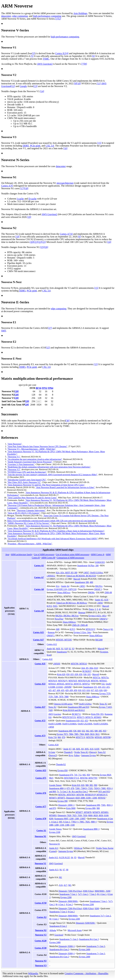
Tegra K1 (85, 752)
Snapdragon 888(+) (91, 829)
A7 (70, 749)
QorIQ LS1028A (101, 724)
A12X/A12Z (64, 857)
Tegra (91, 609)
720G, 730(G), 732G (84, 788)
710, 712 (78, 775)
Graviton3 (58, 863)
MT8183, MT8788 (103, 737)
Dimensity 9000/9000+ (68, 901)
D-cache (33, 199)
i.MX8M (68, 687)
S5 (75, 857)
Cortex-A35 (40, 664)
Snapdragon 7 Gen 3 (58, 912)
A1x (58, 586)
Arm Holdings (80, 13)
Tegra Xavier (108, 848)
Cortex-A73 (40, 736)
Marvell (77, 579)
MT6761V (53, 681)
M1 (61, 877)
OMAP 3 (98, 589)
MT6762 (62, 681)
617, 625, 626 (97, 690)
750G (103, 805)
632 (83, 731)
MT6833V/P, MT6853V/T (96, 795)
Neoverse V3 (41, 966)
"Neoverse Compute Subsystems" (31, 510)
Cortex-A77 (41, 807)
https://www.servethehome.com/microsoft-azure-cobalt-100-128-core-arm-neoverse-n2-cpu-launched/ (52, 521)
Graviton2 (81, 836)
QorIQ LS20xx (85, 704)
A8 (74, 749)
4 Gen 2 (55, 822)
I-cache (20, 199)
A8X (78, 749)
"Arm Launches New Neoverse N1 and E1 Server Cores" (32, 498)
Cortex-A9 (39, 611)
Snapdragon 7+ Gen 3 (69, 939)
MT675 (105, 678)
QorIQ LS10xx (96, 573)
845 (84, 775)
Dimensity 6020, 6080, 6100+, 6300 (82, 798)
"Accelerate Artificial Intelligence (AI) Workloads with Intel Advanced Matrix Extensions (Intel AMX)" (53, 539)
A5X (106, 600)
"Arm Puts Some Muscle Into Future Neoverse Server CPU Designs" (37, 446)
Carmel (53, 851)
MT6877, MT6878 (83, 812)
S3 (73, 649)
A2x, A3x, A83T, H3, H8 (66, 573)
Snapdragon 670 (66, 775)
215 (95, 687)
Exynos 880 (90, 808)
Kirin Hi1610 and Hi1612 (74, 710)
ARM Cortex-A (97, 555)
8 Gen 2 (69, 904)
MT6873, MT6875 (57, 798)
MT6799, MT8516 (79, 664)
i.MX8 (51, 727)
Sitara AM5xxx (96, 636)
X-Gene (52, 752)
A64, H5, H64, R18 (89, 668)
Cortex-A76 (7, 186)
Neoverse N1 (40, 836)
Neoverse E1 (55, 844)
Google (23, 86)
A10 (91, 749)
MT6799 (90, 737)
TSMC (46, 59)
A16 (61, 885)
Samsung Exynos (89, 755)
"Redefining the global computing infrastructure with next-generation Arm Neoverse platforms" (49, 467)
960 (59, 737)
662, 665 (90, 731)
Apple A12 (53, 857)
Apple (64, 586)
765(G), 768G (100, 788)
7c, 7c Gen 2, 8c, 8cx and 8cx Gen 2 (72, 791)
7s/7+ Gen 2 (83, 894)
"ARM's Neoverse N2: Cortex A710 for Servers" (28, 523)
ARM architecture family (22, 555)
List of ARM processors (44, 555)
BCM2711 (76, 714)
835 (105, 731)
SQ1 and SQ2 (104, 791)
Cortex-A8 (39, 589)
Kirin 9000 (71, 808)
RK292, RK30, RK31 (67, 616)
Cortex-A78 (41, 819)
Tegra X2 (52, 707)
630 (105, 690)
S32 (103, 684)
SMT (4, 331)
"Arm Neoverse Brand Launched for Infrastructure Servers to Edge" (65, 487)
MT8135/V (90, 629)
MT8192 (102, 798)
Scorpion (104, 652)
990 (96, 785)
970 (63, 737)
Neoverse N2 (41, 930)
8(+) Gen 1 (102, 894)
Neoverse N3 (41, 961)
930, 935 (87, 674)
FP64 (51, 388)
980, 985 (89, 785)
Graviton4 (59, 935)
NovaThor (59, 619)
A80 (58, 629)
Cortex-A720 (41, 948)
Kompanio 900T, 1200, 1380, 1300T (70, 819)
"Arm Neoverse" (14, 444)
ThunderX (68, 752)
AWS (51, 714)
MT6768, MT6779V (89, 778)
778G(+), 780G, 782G (80, 822)
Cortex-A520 (41, 941)
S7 (64, 870)
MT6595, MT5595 (64, 640)
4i (100, 609)
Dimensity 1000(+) (66, 805)
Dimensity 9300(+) (67, 946)
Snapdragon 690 (93, 805)
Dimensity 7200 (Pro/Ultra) (70, 891)
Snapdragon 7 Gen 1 (68, 894)
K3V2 (49, 606)
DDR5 (26, 146)
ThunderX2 (61, 764)
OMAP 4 (103, 619)
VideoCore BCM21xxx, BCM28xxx (71, 603)
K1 (112, 629)
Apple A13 (54, 870)
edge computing (20, 16)
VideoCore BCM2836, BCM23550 (81, 576)
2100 (72, 825)
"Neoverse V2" (14, 469)
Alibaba (53, 930)
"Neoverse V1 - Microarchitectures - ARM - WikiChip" (31, 449)
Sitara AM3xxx (64, 592)
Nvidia (77, 752)
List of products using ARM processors (73, 555)
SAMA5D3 (100, 562)
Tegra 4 (106, 629)
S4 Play (91, 566)
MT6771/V (81, 737)
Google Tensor (55, 785)
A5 (102, 600)
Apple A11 (54, 848)
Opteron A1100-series (63, 704)
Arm (7, 555)
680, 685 (98, 731)
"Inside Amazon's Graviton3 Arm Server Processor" (30, 462)
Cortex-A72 (40, 721)
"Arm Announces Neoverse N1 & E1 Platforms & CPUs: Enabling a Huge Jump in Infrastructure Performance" (56, 531)
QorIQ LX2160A (85, 724)
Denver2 (53, 755)
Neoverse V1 (40, 863)
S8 (67, 870)
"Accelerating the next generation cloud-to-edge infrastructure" (35, 459)
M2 (70, 885)
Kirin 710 (52, 737)
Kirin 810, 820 (78, 785)
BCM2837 (87, 671)
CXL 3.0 (50, 146)
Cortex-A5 (39, 566)
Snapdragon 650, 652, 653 (77, 721)
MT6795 (95, 681)
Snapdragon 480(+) (57, 788)
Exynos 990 (62, 801)
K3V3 (72, 629)
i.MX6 (100, 603)
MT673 (97, 678)
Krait (49, 655)
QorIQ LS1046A (69, 724)
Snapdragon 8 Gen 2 (58, 926)
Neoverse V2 (41, 935)
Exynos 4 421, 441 (97, 616)
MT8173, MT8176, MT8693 (89, 717)
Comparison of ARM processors (70, 558)
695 (61, 822)
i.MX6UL (51, 576)
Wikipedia (33, 973)
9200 (97, 908)
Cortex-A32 (47, 659)
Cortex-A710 (66, 234)
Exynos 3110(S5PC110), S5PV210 (61, 589)
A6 (54, 649)
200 (97, 566)
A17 (65, 885)
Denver (93, 752)
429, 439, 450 (71, 690)
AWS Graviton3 (45, 64)
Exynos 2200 (66, 897)
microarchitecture (65, 183)
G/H (88, 681)
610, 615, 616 (84, 690)
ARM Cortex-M (48, 558)
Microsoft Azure (75, 930)
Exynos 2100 (55, 832)
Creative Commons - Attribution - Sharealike (86, 973)
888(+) (94, 822)
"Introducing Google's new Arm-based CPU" (27, 480)
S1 (62, 649)
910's (55, 606)
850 (88, 775)
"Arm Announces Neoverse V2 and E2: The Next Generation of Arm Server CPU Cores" (46, 485)
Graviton (57, 714)
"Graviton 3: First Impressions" (21, 464)
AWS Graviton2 (49, 214)
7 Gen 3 (93, 894)
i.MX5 (82, 586)
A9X (87, 749)
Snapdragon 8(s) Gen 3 (89, 939)
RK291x (99, 586)
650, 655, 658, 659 (74, 674)
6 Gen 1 (67, 822)
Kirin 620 (61, 674)
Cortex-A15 (38, 632)
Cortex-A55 (41, 770)
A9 (82, 749)
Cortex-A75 (41, 778)
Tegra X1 (103, 704)
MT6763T (73, 681)
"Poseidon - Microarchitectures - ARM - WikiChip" (30, 544)
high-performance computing (47, 16)
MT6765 (82, 681)
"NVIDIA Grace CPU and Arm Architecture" (27, 472)
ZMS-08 (108, 592)
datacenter (6, 16)
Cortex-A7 (39, 577)
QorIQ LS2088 (55, 724)
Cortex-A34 (53, 745)
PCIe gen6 (35, 146)
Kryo (71, 755)
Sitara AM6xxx (93, 697)
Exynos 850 (62, 770)
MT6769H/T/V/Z (72, 778)
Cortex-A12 (52, 644)
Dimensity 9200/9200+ (85, 923)
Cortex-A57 (40, 707)
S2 (70, 649)
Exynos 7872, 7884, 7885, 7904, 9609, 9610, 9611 (78, 734)
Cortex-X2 (42, 917)
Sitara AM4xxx (69, 622)
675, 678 (70, 788)
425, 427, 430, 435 (56, 690)
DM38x (91, 592)
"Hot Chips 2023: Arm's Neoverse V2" (24, 482)
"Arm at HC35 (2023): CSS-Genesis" (24, 513)
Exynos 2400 (55, 942)
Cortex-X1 (60, 53)
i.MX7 (86, 573)
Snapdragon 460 (65, 731)
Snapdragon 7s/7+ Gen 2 (100, 916)
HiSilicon (78, 848)
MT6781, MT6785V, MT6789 (71, 795)
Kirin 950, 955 (97, 714)
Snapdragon (82, 566)
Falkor (77, 755)
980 (98, 808)
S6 (60, 870)
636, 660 (77, 731)
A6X (58, 649)
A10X (97, 749)
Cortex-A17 (38, 640)
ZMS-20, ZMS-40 (80, 625)
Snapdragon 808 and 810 (78, 707)
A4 (68, 586)
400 (91, 582)
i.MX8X (57, 664)
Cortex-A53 (40, 684)
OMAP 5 (51, 636)
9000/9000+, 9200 (102, 891)
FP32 (45, 388)
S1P (66, 649)
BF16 (39, 388)
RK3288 (99, 640)
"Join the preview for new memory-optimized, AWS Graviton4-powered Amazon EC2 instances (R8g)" (52, 475)
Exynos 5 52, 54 (82, 632)
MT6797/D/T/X (69, 717)
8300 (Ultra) (88, 891)
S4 (72, 857)
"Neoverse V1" (14, 457)
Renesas (82, 612)
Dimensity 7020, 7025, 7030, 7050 (72, 815)
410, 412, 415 (104, 687)
